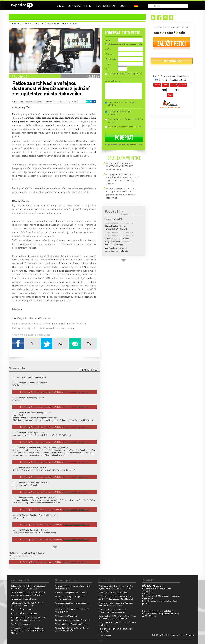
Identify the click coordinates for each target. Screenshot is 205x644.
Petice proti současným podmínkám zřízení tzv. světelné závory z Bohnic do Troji (28, 619)
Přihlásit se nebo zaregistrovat (76, 562)
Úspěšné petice (52, 23)
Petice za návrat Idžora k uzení (23, 599)
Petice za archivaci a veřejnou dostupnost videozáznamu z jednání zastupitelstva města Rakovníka (121, 193)
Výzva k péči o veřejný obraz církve (113, 592)
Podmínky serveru (175, 635)
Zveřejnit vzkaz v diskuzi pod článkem (122, 104)
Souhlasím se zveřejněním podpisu (125, 73)
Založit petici (71, 23)
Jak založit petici (80, 6)
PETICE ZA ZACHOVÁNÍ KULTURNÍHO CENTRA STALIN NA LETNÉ (27, 604)
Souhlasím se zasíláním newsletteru (120, 113)
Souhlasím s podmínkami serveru (124, 127)
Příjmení (109, 54)
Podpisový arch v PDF (114, 219)
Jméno (108, 49)
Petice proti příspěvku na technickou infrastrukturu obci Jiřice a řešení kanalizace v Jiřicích (122, 179)
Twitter (91, 102)
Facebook (94, 102)
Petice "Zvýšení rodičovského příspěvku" (71, 624)
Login (124, 6)
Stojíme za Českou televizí (22, 609)
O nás (61, 6)
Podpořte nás (106, 6)
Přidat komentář (88, 370)
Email (87, 102)
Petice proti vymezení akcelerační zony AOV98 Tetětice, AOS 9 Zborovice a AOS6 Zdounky (27, 630)
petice (79, 17)
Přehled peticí (32, 23)
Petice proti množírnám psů (66, 616)
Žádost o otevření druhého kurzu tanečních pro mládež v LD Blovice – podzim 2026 (28, 587)
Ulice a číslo (111, 59)
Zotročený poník (105, 635)
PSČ (107, 69)
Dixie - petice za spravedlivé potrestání (71, 592)
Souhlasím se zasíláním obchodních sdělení (125, 120)
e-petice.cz (22, 6)
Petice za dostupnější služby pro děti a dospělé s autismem (70, 598)
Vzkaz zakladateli (113, 81)
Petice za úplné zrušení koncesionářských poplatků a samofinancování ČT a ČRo (28, 594)
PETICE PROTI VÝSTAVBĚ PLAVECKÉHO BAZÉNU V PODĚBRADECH (120, 166)
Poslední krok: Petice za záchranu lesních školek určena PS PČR (72, 629)
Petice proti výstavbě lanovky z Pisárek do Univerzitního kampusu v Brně (116, 604)
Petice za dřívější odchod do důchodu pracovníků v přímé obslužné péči (114, 611)
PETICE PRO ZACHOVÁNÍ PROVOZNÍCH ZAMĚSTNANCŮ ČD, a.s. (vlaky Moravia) (116, 598)
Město (108, 64)
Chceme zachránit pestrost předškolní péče (73, 620)
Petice (16, 23)
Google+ (165, 18)
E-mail (108, 40)
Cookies (190, 635)
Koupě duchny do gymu (20, 624)
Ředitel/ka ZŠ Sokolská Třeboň (24, 613)
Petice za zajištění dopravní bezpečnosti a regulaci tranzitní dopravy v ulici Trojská (116, 587)
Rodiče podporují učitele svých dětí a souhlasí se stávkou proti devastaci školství (117, 617)
